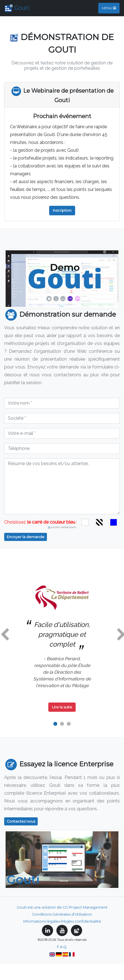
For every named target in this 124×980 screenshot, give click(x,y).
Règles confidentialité (81, 921)
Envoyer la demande (26, 537)
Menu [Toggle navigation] (109, 8)
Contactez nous (21, 821)
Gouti (17, 8)
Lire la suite (62, 707)
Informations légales (41, 921)
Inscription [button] (62, 210)
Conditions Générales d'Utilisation (62, 914)
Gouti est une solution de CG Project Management (62, 907)
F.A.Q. (62, 947)
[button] (5, 635)
